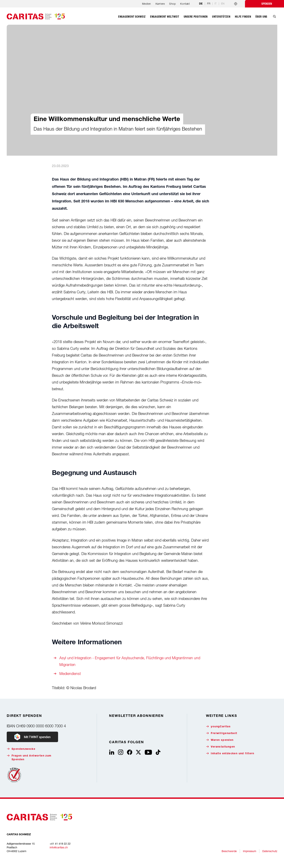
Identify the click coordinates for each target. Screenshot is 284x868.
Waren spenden (220, 740)
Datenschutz (270, 851)
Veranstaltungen (220, 747)
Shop (172, 4)
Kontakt (185, 4)
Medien (147, 4)
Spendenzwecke (21, 749)
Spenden (267, 4)
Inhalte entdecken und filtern (230, 753)
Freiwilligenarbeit (222, 733)
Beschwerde (229, 851)
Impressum (250, 851)
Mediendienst (70, 674)
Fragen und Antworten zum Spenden (29, 758)
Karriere (160, 4)
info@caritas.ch (59, 847)
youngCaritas (218, 726)
